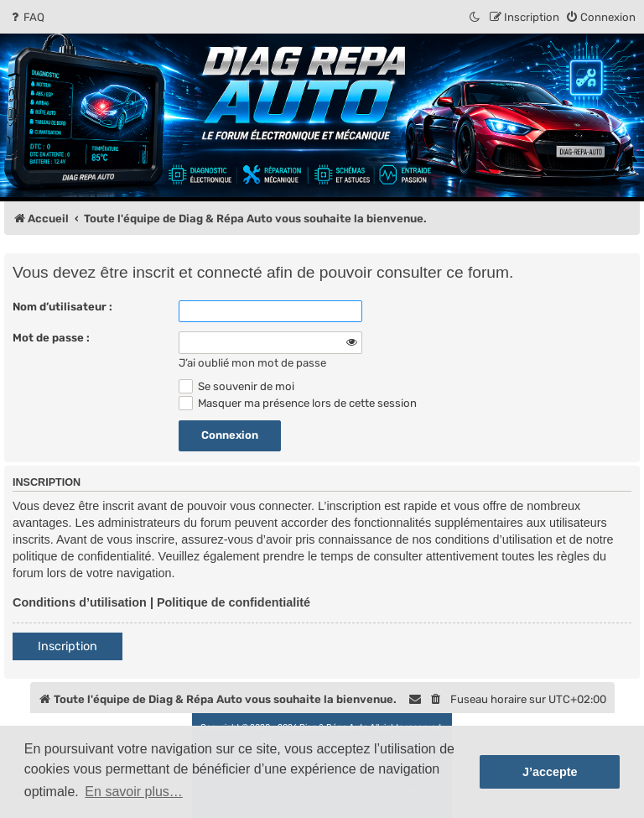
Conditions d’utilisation (80, 602)
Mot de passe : (51, 338)
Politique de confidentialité (234, 602)
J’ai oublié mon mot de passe (252, 363)
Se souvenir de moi (236, 386)
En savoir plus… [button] (134, 792)
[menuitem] (26, 17)
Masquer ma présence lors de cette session (298, 403)
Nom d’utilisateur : (62, 307)
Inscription (68, 646)
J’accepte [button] (550, 772)
